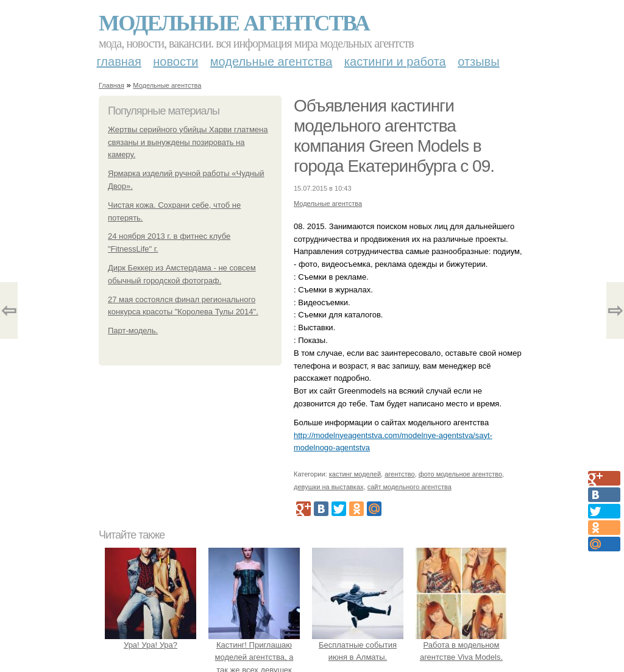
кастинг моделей (355, 474)
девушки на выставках (329, 487)
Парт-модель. (133, 331)
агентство (399, 474)
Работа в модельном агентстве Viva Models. (461, 645)
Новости (175, 62)
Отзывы (478, 62)
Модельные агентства (234, 23)
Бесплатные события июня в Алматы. (358, 645)
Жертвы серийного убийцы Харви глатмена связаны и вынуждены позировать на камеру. (188, 142)
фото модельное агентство (461, 474)
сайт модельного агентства (409, 487)
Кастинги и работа (395, 62)
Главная (119, 62)
